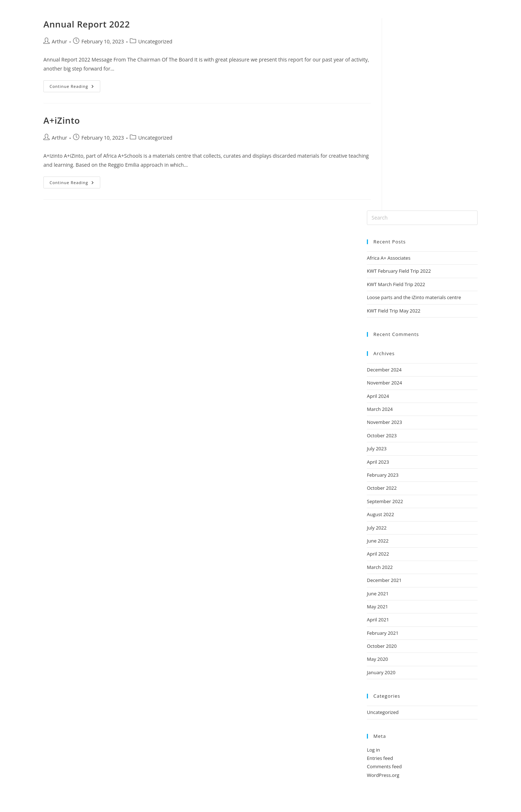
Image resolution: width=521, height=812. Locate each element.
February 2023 (383, 475)
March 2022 (380, 567)
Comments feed (384, 766)
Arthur (59, 41)
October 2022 (382, 488)
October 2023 (382, 435)
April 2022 (378, 554)
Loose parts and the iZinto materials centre (414, 297)
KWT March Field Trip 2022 (396, 284)
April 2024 (378, 396)
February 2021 (383, 633)
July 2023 (377, 448)
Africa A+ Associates (389, 258)
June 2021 (378, 594)
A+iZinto (62, 120)
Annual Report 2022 (87, 24)
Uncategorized (155, 41)
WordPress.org (383, 775)
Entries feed (380, 758)
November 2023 (384, 422)
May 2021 (378, 607)
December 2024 (384, 370)
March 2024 (380, 409)
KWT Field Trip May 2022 (394, 311)
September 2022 (385, 501)
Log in (373, 750)
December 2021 (384, 580)
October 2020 (382, 646)
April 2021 (378, 620)
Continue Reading (75, 85)
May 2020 (378, 659)
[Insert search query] (422, 218)
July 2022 (377, 528)
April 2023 (378, 462)
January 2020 (381, 672)
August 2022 (380, 514)
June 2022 (378, 541)
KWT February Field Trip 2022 (399, 271)
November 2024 (384, 383)
